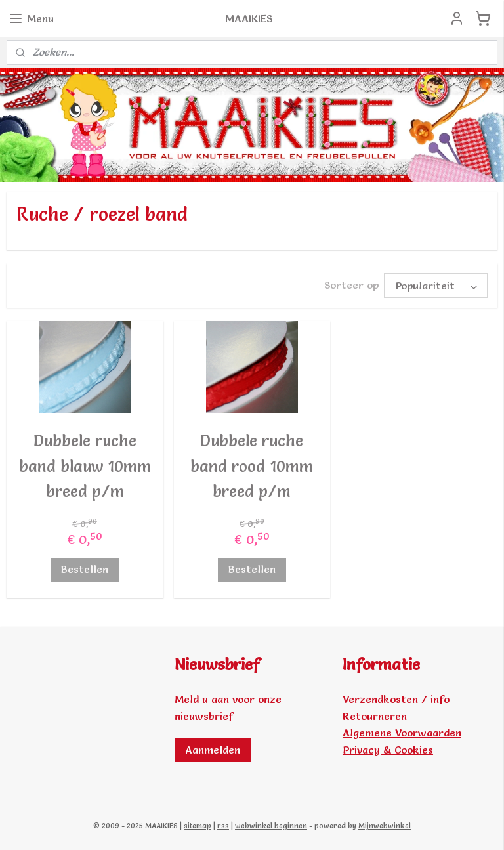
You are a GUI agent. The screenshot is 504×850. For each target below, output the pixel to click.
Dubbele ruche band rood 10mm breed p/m (252, 466)
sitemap (198, 826)
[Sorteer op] (436, 286)
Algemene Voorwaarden (402, 733)
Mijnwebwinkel (385, 826)
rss (223, 826)
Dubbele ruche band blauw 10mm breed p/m (85, 466)
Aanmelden (213, 750)
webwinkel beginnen (271, 826)
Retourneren (375, 716)
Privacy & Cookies (388, 750)
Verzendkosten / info (396, 699)
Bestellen (85, 570)
